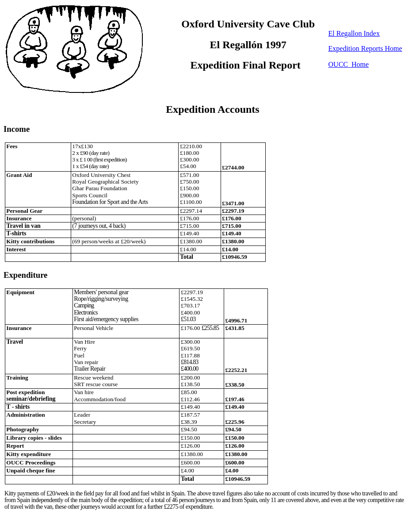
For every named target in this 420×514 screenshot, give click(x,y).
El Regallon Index (354, 33)
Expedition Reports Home (365, 48)
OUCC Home (349, 64)
